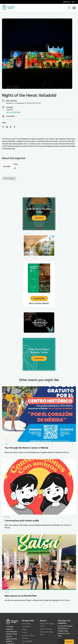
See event (39, 218)
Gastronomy (26, 627)
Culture (25, 630)
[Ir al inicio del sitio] (8, 10)
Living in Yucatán (28, 635)
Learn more (39, 358)
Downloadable (27, 641)
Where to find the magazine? (39, 303)
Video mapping (9, 178)
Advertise (67, 2)
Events (24, 632)
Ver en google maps (13, 112)
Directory (25, 638)
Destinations (27, 624)
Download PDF (39, 298)
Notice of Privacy (46, 629)
